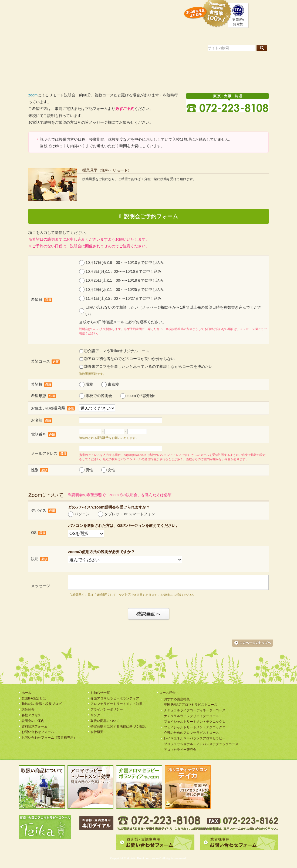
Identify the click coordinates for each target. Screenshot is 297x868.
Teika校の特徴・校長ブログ (139, 36)
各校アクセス (257, 36)
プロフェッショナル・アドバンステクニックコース (201, 744)
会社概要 (97, 732)
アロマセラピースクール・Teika (56, 17)
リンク (95, 715)
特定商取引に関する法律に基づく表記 (118, 726)
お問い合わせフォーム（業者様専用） (49, 738)
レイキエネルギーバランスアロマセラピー (195, 738)
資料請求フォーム (35, 726)
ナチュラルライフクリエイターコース (191, 716)
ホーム (34, 36)
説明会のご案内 (163, 6)
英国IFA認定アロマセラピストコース (191, 705)
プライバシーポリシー (107, 709)
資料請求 (127, 6)
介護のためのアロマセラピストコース (191, 733)
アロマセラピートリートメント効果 (116, 704)
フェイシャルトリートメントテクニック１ (195, 722)
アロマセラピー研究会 (180, 750)
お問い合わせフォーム (38, 732)
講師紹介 (222, 36)
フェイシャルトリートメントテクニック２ (195, 727)
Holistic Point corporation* (144, 858)
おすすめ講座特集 (177, 699)
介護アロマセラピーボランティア (115, 698)
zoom (33, 95)
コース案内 (188, 36)
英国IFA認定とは (77, 36)
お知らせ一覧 (100, 693)
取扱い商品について (105, 721)
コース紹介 (167, 693)
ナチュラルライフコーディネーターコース (195, 710)
